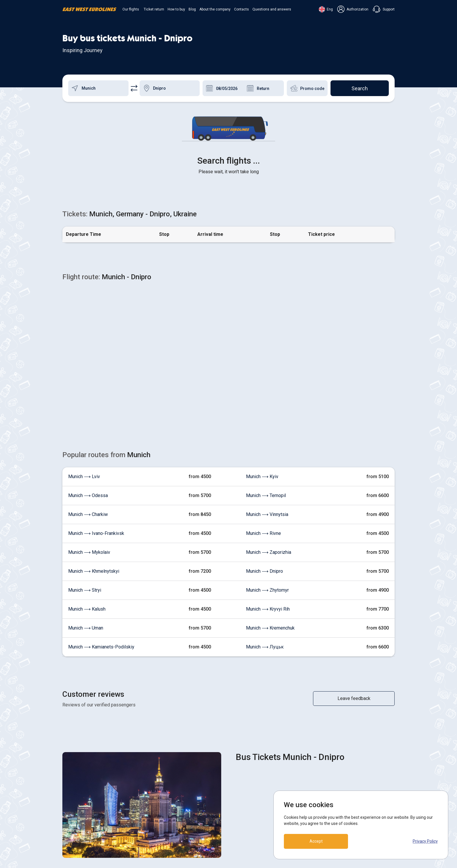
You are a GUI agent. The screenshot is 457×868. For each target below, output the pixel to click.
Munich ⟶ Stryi (85, 498)
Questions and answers (272, 9)
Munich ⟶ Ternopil (266, 403)
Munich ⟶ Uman (86, 536)
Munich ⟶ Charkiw (88, 422)
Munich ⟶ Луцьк (265, 555)
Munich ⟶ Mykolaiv (89, 460)
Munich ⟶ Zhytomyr (267, 498)
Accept (316, 841)
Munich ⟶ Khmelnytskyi (94, 479)
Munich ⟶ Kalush (87, 517)
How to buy (176, 9)
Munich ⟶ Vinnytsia (267, 422)
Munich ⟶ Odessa (88, 403)
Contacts (241, 9)
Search (360, 88)
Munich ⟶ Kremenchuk (270, 536)
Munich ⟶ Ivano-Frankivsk (96, 441)
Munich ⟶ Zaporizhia (269, 460)
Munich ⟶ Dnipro (264, 479)
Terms (239, 810)
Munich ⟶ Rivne (263, 441)
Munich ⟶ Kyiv (262, 384)
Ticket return (154, 9)
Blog (192, 9)
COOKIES (242, 799)
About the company (215, 9)
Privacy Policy (425, 841)
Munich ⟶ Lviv (84, 384)
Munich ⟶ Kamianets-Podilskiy (101, 555)
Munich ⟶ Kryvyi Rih (268, 517)
